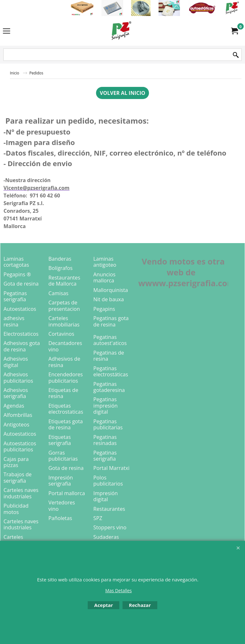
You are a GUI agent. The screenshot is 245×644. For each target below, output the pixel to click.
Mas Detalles (119, 590)
